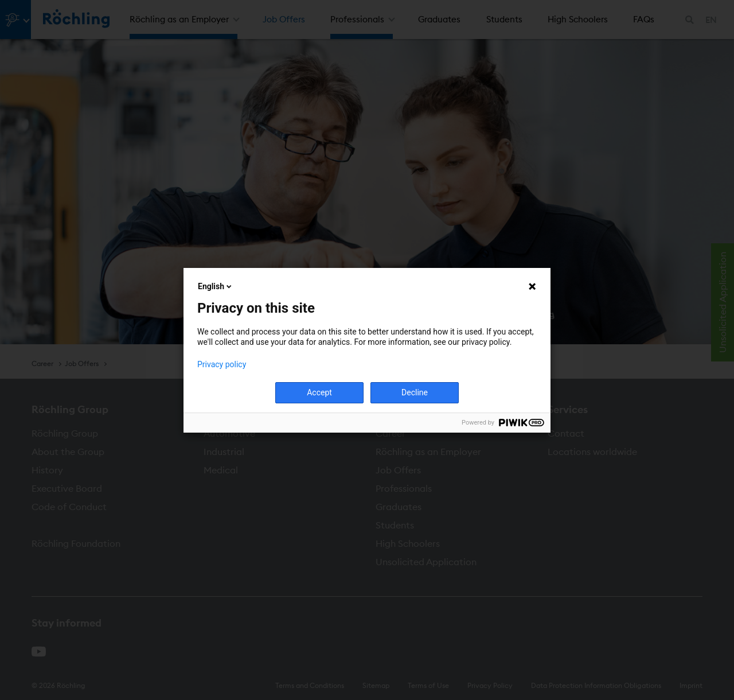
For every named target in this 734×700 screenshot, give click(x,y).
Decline (415, 392)
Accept (319, 392)
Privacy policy (222, 364)
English (216, 286)
